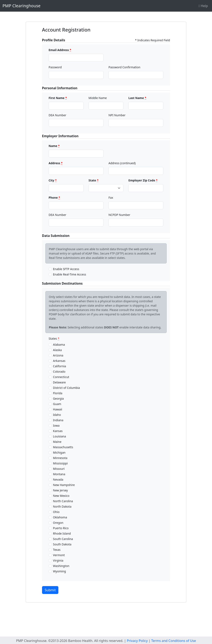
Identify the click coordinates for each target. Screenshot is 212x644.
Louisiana (60, 436)
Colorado (59, 372)
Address (56, 163)
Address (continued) (122, 163)
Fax (111, 198)
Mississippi (60, 463)
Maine (57, 442)
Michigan (59, 452)
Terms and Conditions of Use (174, 641)
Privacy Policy (137, 641)
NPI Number (117, 115)
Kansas (58, 431)
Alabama (59, 345)
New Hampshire (64, 485)
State (94, 180)
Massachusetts (63, 447)
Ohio (56, 512)
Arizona (58, 355)
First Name (58, 98)
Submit (50, 590)
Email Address (60, 50)
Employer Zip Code (143, 180)
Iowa (56, 425)
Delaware (59, 382)
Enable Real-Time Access (70, 274)
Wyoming (60, 571)
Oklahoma (60, 517)
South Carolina (63, 539)
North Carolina (63, 501)
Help (203, 6)
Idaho (57, 415)
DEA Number (57, 115)
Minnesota (60, 458)
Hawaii (58, 409)
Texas (57, 550)
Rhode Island (62, 533)
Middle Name (98, 98)
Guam (57, 404)
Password (55, 67)
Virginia (58, 560)
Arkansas (59, 361)
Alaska (57, 350)
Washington (61, 566)
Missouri (59, 469)
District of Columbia (66, 388)
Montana (59, 474)
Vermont (59, 555)
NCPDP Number (119, 215)
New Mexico (61, 496)
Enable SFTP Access (66, 269)
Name (54, 146)
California (60, 366)
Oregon (58, 523)
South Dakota (62, 544)
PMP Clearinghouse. (32, 641)
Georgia (58, 399)
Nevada (58, 479)
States (54, 339)
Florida (58, 393)
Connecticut (61, 377)
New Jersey (60, 490)
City (53, 180)
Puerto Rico (61, 528)
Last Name (137, 98)
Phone (54, 198)
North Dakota (62, 506)
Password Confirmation (124, 67)
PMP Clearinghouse (22, 6)
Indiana (58, 420)
